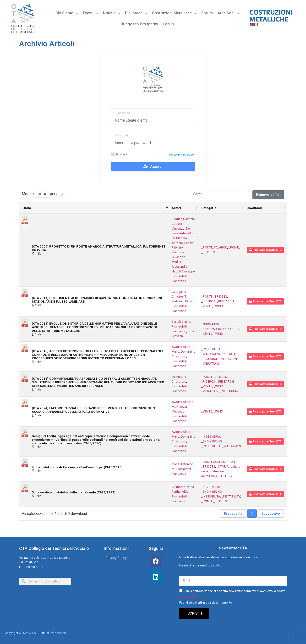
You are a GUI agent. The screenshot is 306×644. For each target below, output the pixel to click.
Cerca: (223, 194)
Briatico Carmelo (183, 219)
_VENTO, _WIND (212, 306)
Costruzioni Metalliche (174, 13)
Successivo (271, 514)
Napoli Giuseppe (183, 271)
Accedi (153, 167)
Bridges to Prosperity (139, 24)
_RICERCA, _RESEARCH (218, 301)
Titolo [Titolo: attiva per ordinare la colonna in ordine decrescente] (27, 208)
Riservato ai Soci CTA (265, 250)
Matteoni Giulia (182, 301)
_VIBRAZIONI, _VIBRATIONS (220, 391)
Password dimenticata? (182, 155)
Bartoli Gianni (181, 322)
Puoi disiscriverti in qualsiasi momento (206, 602)
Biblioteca (136, 13)
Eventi (91, 13)
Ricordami (119, 155)
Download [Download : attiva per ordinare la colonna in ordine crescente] (254, 208)
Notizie (112, 13)
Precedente (233, 514)
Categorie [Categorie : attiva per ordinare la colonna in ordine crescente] (209, 208)
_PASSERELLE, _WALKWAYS (221, 446)
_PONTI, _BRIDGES (214, 297)
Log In (168, 24)
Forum (207, 13)
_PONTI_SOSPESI (213, 462)
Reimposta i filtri (268, 195)
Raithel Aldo (180, 492)
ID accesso (122, 113)
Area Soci (228, 13)
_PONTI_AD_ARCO (214, 247)
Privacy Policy (189, 597)
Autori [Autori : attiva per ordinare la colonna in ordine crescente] (176, 208)
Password (121, 136)
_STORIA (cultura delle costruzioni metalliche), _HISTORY (221, 471)
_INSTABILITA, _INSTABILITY (221, 496)
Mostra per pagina (45, 194)
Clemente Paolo (183, 487)
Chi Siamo (67, 13)
